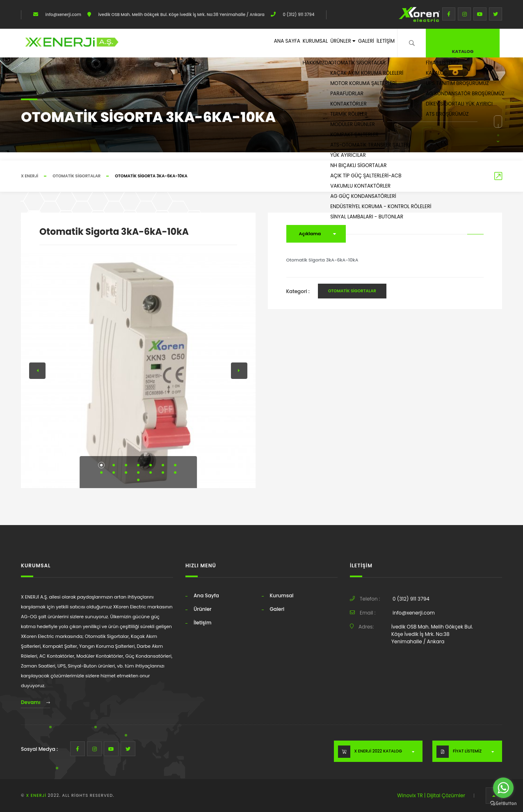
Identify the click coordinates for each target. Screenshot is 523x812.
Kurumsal (281, 43)
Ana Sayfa (244, 43)
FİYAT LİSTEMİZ (467, 751)
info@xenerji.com (63, 15)
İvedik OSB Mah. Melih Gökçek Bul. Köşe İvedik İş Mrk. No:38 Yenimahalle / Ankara (181, 15)
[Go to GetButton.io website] (503, 804)
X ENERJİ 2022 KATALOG (378, 751)
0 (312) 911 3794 (298, 15)
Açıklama (310, 234)
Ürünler (319, 43)
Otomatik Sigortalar (77, 176)
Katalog (463, 42)
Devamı (35, 702)
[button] (101, 465)
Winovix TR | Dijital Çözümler (431, 795)
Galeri (353, 43)
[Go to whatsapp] (503, 788)
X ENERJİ (30, 176)
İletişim (381, 43)
